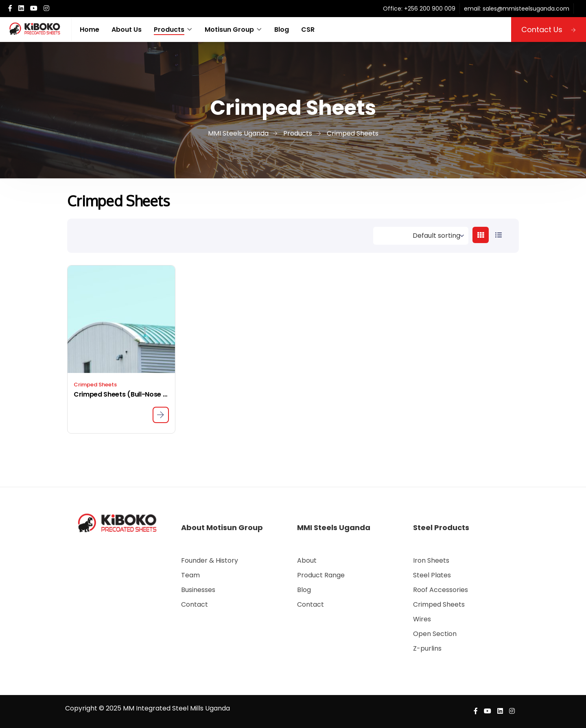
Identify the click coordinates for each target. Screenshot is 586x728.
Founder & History (210, 560)
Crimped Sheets (95, 385)
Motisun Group (229, 30)
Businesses (198, 590)
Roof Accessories (441, 590)
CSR (308, 30)
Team (190, 575)
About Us (127, 30)
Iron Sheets (431, 560)
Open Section (435, 634)
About (307, 560)
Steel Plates (432, 575)
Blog (282, 30)
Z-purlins (427, 648)
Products (169, 30)
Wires (422, 619)
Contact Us (549, 30)
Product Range (321, 575)
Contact (195, 604)
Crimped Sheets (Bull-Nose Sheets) (121, 394)
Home (90, 30)
